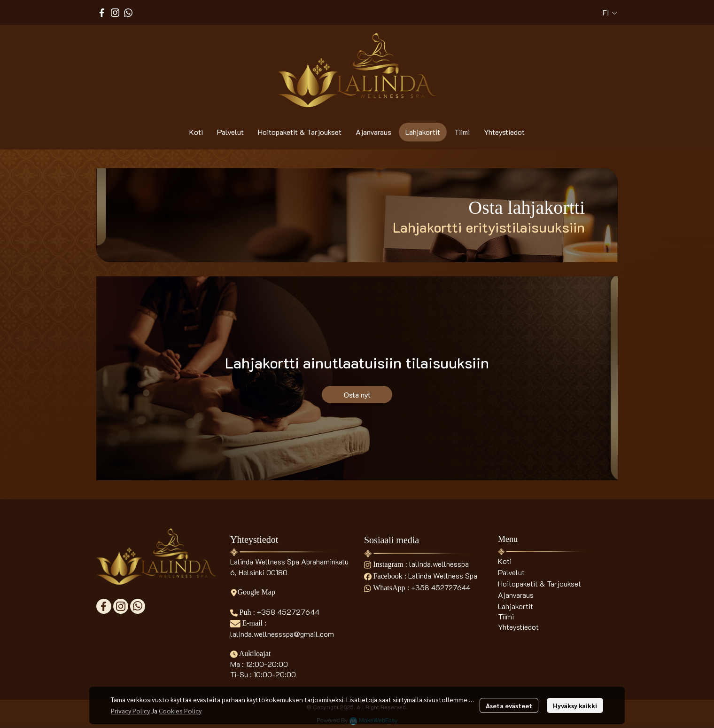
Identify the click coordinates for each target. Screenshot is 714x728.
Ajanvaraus (516, 595)
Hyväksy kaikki (575, 705)
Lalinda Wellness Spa (443, 575)
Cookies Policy (180, 711)
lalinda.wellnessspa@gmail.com (282, 634)
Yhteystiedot (518, 627)
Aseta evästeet (509, 705)
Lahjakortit (516, 606)
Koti (505, 561)
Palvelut (511, 572)
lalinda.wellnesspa (439, 564)
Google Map (253, 592)
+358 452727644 (288, 612)
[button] (610, 12)
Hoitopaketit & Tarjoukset (539, 583)
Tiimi (506, 616)
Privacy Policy (130, 711)
